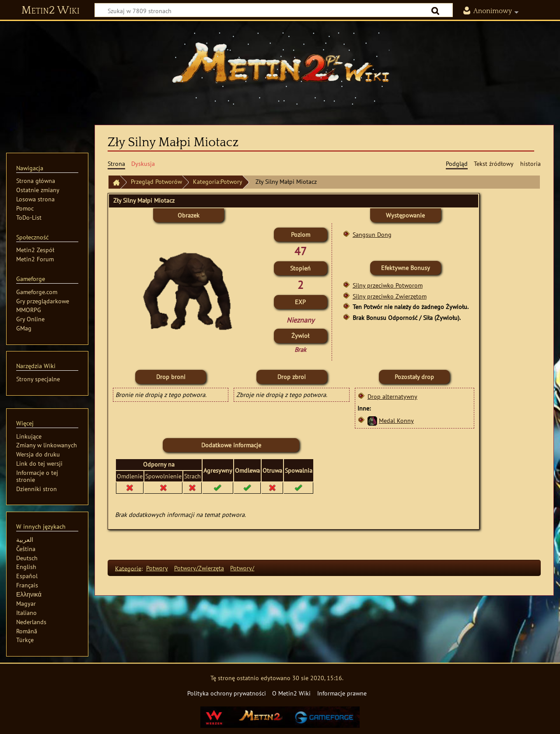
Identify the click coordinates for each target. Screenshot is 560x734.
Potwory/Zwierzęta (199, 568)
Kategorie (128, 568)
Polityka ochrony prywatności (227, 693)
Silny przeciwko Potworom (388, 285)
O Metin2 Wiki (291, 693)
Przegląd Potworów (156, 181)
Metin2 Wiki (51, 11)
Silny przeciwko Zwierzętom (390, 296)
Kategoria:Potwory (218, 181)
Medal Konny (396, 420)
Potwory (157, 568)
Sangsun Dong (372, 234)
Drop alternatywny (392, 396)
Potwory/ (242, 568)
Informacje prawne (342, 693)
